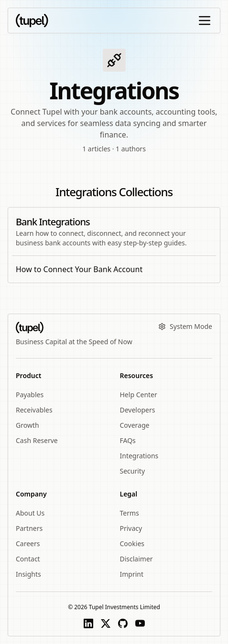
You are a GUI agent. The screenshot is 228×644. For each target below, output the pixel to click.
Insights (28, 574)
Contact (28, 559)
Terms (130, 513)
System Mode (185, 326)
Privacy (131, 528)
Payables (30, 395)
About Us (30, 513)
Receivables (34, 410)
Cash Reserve (37, 440)
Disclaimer (136, 559)
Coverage (135, 425)
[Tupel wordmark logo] (32, 21)
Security (133, 471)
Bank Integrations (53, 222)
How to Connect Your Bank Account (79, 269)
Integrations (139, 456)
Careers (28, 544)
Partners (29, 528)
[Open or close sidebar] (205, 21)
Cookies (132, 544)
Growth (27, 425)
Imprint (132, 574)
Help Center (139, 395)
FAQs (128, 440)
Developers (138, 410)
